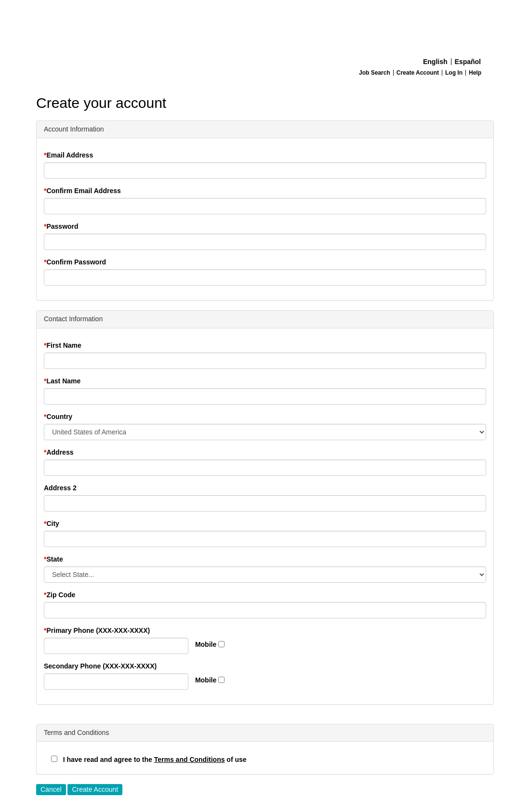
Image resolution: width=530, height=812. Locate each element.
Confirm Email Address (83, 191)
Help (475, 73)
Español (468, 62)
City (53, 524)
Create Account (418, 73)
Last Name (63, 381)
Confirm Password (76, 262)
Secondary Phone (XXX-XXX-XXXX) (100, 666)
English (435, 62)
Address (60, 452)
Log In (454, 73)
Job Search (375, 73)
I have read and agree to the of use (149, 760)
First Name (64, 345)
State (54, 559)
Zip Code (61, 595)
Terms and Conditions (190, 760)
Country (59, 417)
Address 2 (60, 488)
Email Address (70, 155)
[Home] (265, 27)
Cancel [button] (51, 789)
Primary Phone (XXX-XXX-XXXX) (98, 630)
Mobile (206, 644)
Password (62, 226)
